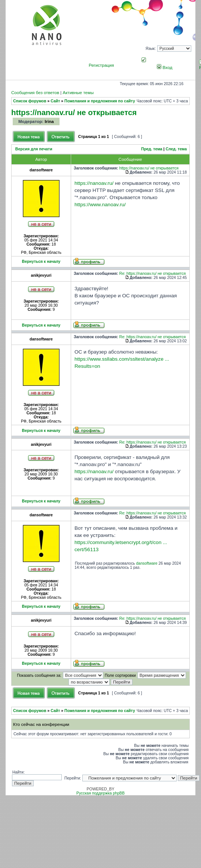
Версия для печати (34, 149)
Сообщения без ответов (35, 93)
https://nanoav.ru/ (94, 183)
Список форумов (30, 101)
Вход (165, 67)
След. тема (176, 149)
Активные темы (78, 93)
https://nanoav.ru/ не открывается (74, 112)
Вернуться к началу (41, 262)
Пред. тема (152, 149)
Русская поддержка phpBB (100, 793)
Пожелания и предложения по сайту (100, 101)
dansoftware (147, 563)
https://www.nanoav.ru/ (100, 205)
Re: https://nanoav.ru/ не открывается (153, 274)
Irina (49, 121)
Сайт (55, 101)
